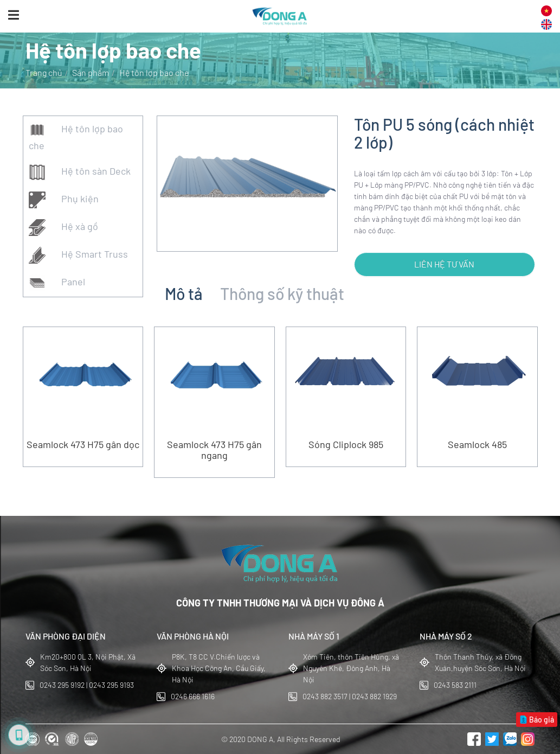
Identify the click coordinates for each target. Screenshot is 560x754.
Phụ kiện (64, 200)
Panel (57, 283)
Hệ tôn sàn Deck (80, 172)
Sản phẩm (91, 72)
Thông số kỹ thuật (282, 293)
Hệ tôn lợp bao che (76, 136)
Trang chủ (44, 72)
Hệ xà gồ (63, 228)
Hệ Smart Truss (78, 255)
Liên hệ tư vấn (444, 264)
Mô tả (184, 293)
